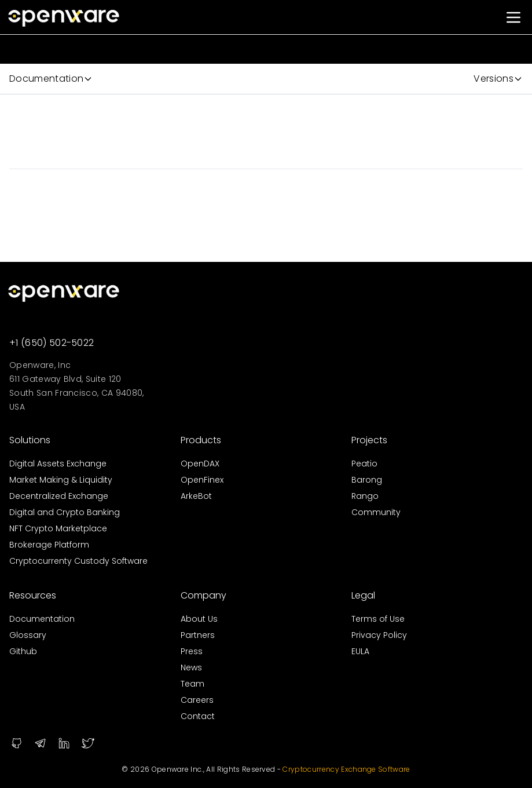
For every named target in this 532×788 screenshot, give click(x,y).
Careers (197, 700)
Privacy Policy (379, 635)
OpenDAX (200, 464)
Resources (33, 595)
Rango (365, 496)
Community (376, 512)
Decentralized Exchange (59, 496)
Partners (198, 635)
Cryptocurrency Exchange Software (346, 769)
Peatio (364, 464)
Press (192, 651)
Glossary (28, 635)
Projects (369, 440)
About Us (199, 619)
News (191, 667)
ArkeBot (196, 496)
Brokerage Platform (49, 545)
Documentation (42, 619)
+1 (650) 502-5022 (52, 343)
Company (203, 595)
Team (192, 684)
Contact (198, 716)
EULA (360, 651)
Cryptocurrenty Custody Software (78, 561)
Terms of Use (378, 619)
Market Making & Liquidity (61, 480)
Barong (367, 480)
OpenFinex (202, 480)
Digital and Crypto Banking (65, 512)
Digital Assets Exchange (58, 464)
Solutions (30, 440)
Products (201, 440)
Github (23, 651)
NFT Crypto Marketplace (58, 528)
